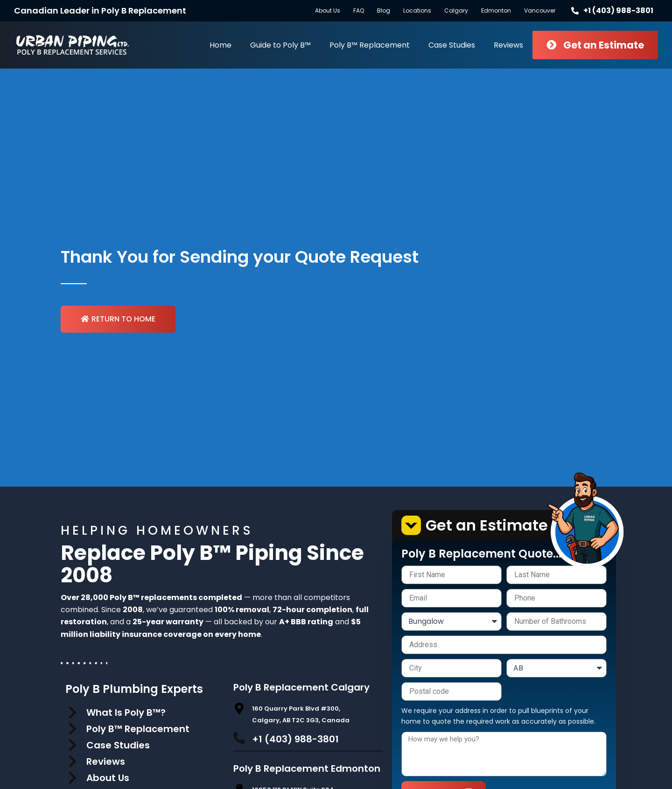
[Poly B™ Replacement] (72, 729)
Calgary (456, 10)
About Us (328, 10)
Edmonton (496, 10)
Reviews (508, 45)
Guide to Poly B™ (280, 45)
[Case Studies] (72, 745)
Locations (417, 10)
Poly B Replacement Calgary (301, 687)
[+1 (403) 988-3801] (239, 738)
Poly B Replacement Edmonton (307, 768)
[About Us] (72, 778)
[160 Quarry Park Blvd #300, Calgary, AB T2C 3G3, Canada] (239, 709)
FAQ (359, 10)
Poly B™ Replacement (370, 45)
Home (220, 45)
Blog (384, 10)
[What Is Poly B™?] (72, 712)
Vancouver (540, 10)
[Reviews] (72, 761)
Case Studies (452, 45)
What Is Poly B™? (126, 712)
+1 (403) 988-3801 (295, 739)
